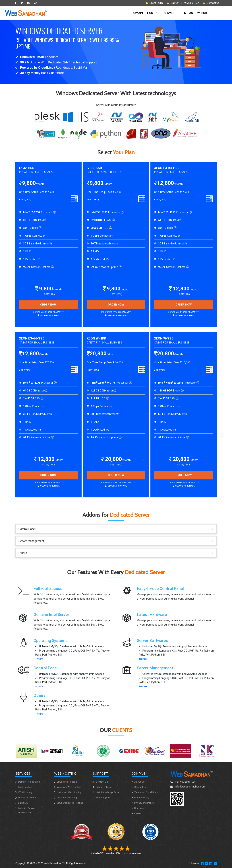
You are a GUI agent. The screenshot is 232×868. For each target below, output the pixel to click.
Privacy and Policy (144, 803)
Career (138, 813)
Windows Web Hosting (69, 787)
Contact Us (211, 3)
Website (203, 13)
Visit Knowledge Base (107, 792)
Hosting (153, 13)
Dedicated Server (27, 797)
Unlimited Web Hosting (69, 792)
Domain (137, 13)
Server (169, 13)
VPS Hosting (25, 792)
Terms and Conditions (146, 792)
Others (23, 553)
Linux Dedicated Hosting (70, 803)
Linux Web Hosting (67, 782)
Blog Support (103, 797)
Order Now (48, 305)
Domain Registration (29, 782)
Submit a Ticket (104, 787)
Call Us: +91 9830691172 (183, 3)
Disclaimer (140, 808)
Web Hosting (25, 787)
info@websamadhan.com (190, 787)
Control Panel (27, 529)
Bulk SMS (186, 13)
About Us (139, 782)
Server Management (31, 541)
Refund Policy (142, 797)
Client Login (154, 3)
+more (39, 659)
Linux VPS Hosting (67, 797)
